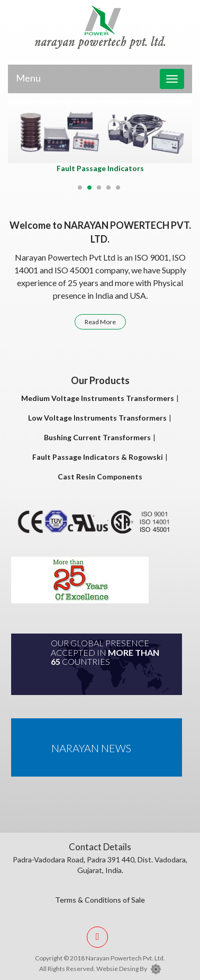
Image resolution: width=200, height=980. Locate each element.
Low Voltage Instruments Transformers (97, 418)
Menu (28, 78)
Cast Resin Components (100, 476)
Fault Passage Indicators (100, 168)
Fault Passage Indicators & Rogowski (98, 457)
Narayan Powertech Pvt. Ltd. (125, 958)
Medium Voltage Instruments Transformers (98, 398)
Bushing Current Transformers (97, 437)
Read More (100, 322)
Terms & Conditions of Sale (100, 900)
